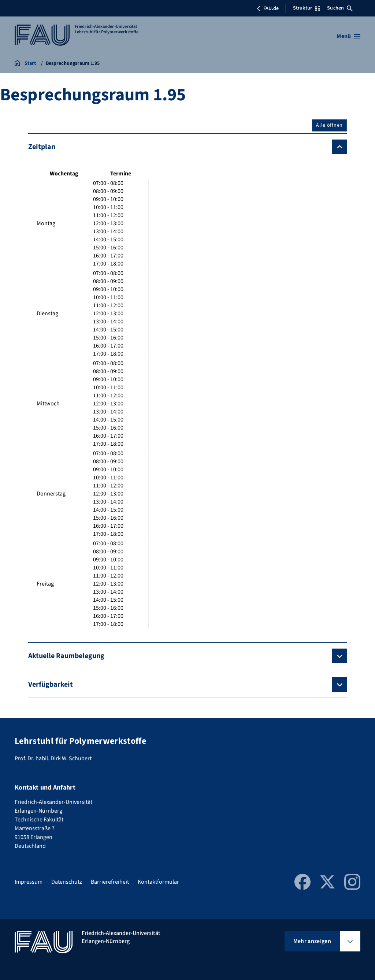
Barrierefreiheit (110, 882)
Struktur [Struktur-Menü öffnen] (307, 8)
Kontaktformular (158, 882)
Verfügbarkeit (51, 684)
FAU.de (268, 8)
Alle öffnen (329, 125)
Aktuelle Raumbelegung (66, 656)
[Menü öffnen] (348, 36)
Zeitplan (42, 147)
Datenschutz (67, 882)
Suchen (340, 8)
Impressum (29, 882)
